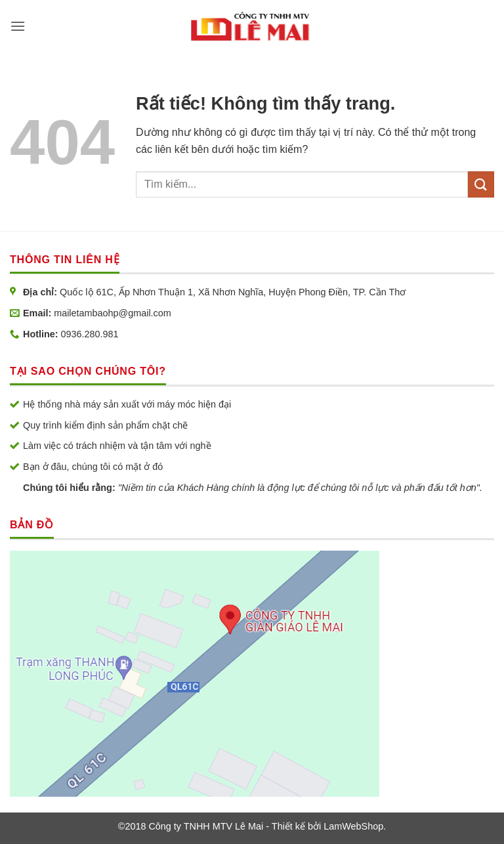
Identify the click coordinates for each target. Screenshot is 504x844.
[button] (18, 26)
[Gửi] (481, 184)
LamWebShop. (355, 826)
